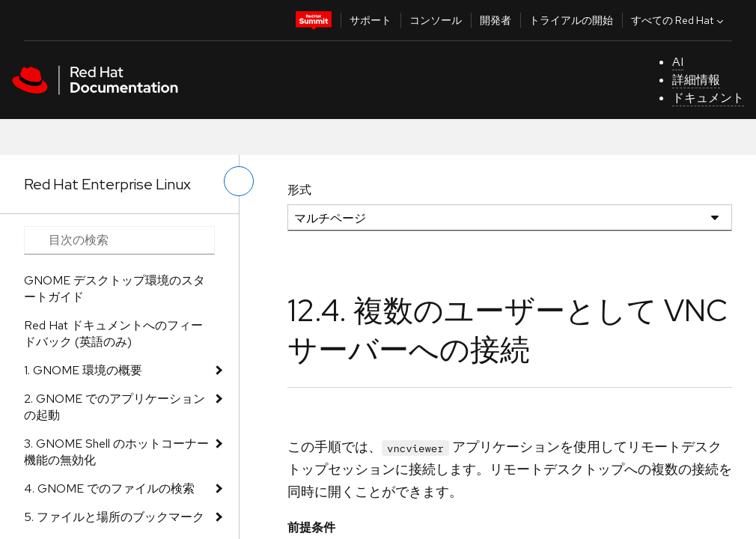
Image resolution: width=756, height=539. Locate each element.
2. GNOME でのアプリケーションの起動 (115, 407)
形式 (299, 190)
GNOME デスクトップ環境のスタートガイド (115, 289)
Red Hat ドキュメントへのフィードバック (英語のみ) (113, 334)
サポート (371, 20)
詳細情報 (696, 80)
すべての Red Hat (679, 20)
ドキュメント (708, 98)
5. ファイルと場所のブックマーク (114, 517)
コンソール (436, 20)
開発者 (496, 20)
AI (678, 62)
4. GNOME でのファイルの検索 (109, 488)
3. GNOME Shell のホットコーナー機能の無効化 (116, 452)
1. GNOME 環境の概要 (83, 370)
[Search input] (119, 240)
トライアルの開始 (571, 20)
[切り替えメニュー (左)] (239, 181)
